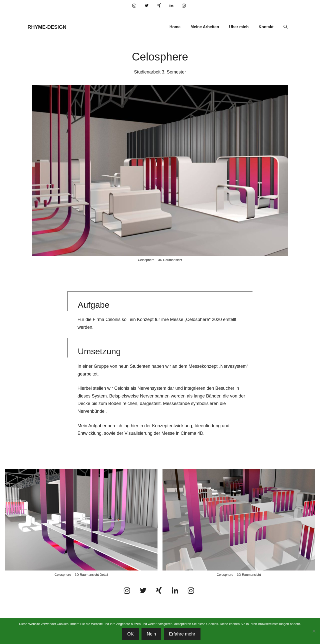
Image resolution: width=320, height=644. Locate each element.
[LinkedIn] (171, 6)
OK (130, 634)
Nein (151, 634)
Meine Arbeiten (205, 27)
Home (175, 27)
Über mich (239, 27)
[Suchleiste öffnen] (285, 27)
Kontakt (266, 27)
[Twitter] (147, 6)
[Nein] (314, 631)
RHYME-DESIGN (47, 27)
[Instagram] (134, 6)
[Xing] (159, 6)
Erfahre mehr (182, 634)
